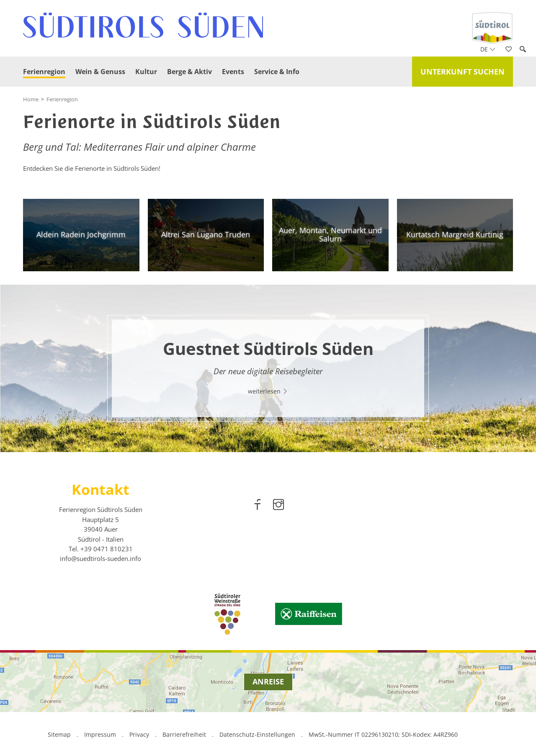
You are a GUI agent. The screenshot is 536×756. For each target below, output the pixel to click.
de (488, 49)
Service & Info (277, 72)
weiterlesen (268, 391)
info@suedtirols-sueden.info (100, 558)
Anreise (268, 681)
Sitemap (59, 734)
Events (233, 72)
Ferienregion (44, 72)
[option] (268, 368)
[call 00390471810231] (107, 549)
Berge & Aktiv (189, 72)
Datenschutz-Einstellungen (258, 734)
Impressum (100, 734)
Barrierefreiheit (184, 734)
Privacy (139, 734)
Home (31, 99)
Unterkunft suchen (463, 72)
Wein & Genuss (100, 72)
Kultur (146, 72)
